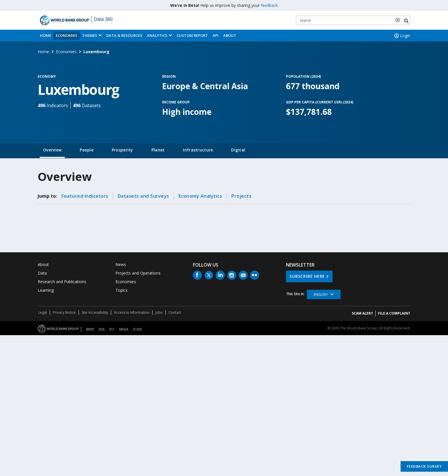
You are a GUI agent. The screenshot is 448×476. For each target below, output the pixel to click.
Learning (46, 290)
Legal (43, 312)
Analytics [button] (157, 35)
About (230, 35)
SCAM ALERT (362, 313)
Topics (122, 290)
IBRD (90, 329)
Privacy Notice (64, 312)
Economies (67, 35)
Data (42, 273)
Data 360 (103, 19)
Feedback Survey (424, 466)
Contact (175, 312)
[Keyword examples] (353, 20)
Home (46, 35)
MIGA (124, 329)
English (321, 294)
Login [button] (402, 36)
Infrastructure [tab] (198, 150)
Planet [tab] (158, 150)
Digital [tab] (238, 150)
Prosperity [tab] (122, 150)
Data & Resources (124, 35)
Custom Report (192, 35)
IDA (102, 329)
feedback (269, 5)
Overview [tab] (52, 150)
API (216, 35)
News (121, 264)
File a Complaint (394, 313)
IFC (112, 329)
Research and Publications (62, 282)
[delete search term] (399, 20)
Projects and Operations (138, 273)
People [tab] (87, 150)
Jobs (159, 312)
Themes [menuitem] (90, 35)
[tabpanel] (224, 205)
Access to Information (132, 312)
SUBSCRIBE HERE (307, 276)
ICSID (137, 329)
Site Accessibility (95, 312)
